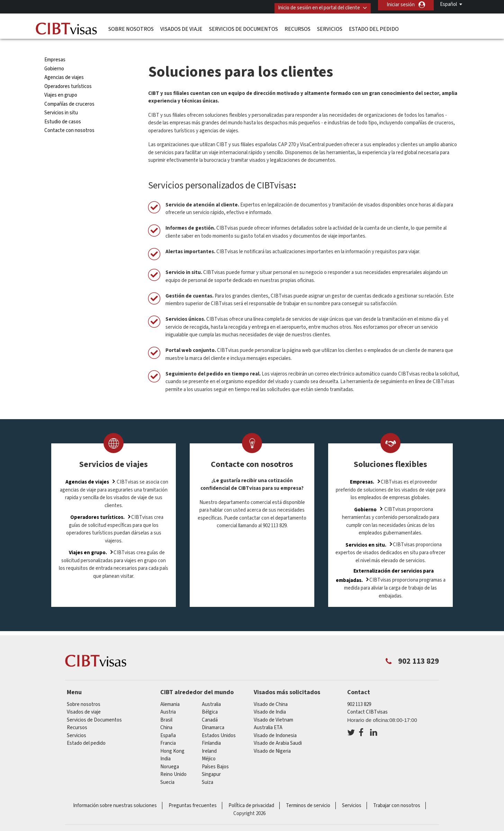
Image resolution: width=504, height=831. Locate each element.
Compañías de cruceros (69, 91)
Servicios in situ (61, 100)
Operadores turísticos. (97, 504)
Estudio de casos (63, 108)
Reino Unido (173, 761)
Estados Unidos (219, 722)
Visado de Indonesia (275, 722)
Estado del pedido (374, 26)
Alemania (170, 691)
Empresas (55, 47)
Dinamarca (213, 714)
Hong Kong (172, 738)
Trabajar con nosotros (397, 792)
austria (168, 699)
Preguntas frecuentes (193, 792)
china (166, 714)
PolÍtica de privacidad (251, 792)
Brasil (166, 706)
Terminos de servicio (308, 792)
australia (211, 691)
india (165, 745)
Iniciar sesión (401, 5)
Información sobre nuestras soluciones (115, 792)
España (168, 722)
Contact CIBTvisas (367, 699)
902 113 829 (359, 691)
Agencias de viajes (64, 64)
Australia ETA (268, 714)
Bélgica (210, 699)
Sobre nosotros (131, 26)
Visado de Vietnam (273, 706)
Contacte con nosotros (69, 117)
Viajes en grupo (61, 82)
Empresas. (362, 468)
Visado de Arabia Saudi (278, 730)
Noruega (170, 753)
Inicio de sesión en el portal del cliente (314, 5)
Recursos (298, 26)
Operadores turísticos (68, 73)
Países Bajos (215, 753)
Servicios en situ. (366, 532)
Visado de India (270, 699)
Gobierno (54, 55)
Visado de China (271, 691)
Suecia (167, 769)
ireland (209, 738)
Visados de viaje (181, 26)
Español (448, 4)
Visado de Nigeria (272, 738)
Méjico (209, 745)
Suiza (208, 769)
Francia (168, 730)
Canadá (210, 706)
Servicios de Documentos (244, 26)
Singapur (211, 761)
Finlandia (211, 730)
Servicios (330, 26)
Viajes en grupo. (88, 539)
